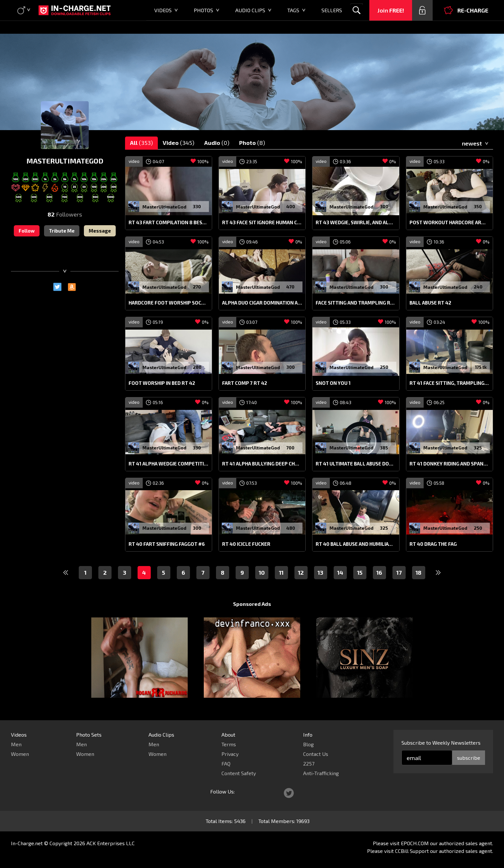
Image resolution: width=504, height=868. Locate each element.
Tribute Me (62, 231)
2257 (309, 763)
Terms (229, 744)
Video (179, 143)
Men (16, 744)
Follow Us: (222, 791)
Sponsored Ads (252, 604)
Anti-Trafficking (321, 773)
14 (340, 572)
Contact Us (316, 754)
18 (419, 572)
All (141, 143)
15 (360, 572)
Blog (308, 744)
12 (301, 572)
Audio (217, 143)
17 (399, 572)
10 (262, 572)
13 (320, 572)
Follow (27, 231)
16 (379, 572)
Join (391, 10)
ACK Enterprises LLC (111, 843)
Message (100, 231)
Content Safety (239, 773)
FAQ (226, 763)
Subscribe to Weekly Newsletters (441, 743)
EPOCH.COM (415, 843)
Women (20, 754)
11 (281, 572)
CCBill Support (412, 851)
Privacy (230, 754)
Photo (252, 143)
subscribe (469, 758)
